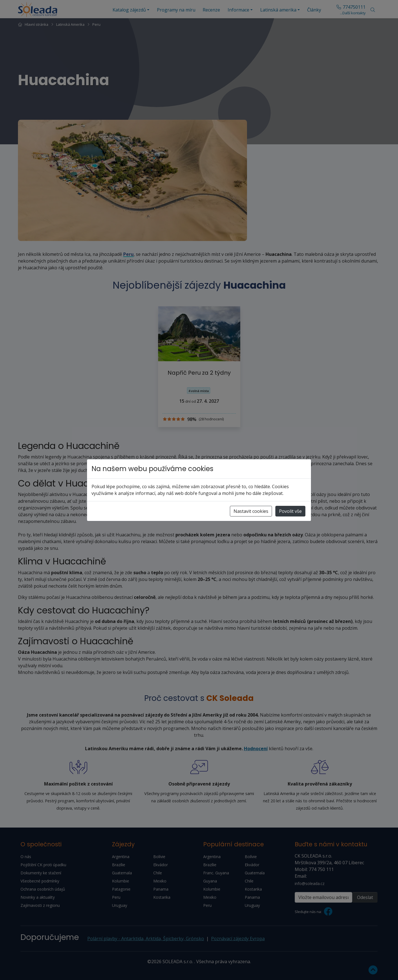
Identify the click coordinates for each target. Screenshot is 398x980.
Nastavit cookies (251, 511)
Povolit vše (290, 511)
